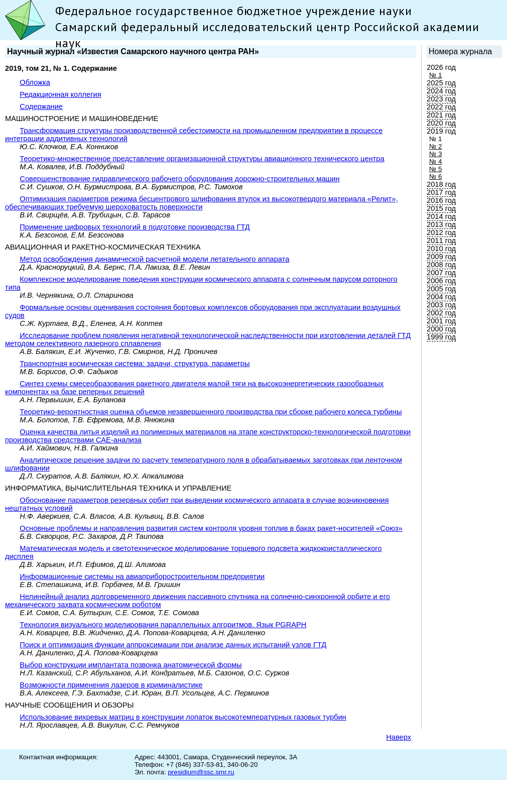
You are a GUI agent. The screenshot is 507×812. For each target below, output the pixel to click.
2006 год (441, 281)
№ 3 (435, 154)
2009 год (441, 257)
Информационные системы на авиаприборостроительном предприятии (142, 576)
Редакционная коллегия (60, 94)
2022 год (441, 107)
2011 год (441, 241)
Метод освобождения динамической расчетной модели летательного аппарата (154, 259)
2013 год (441, 224)
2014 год (441, 216)
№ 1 (435, 75)
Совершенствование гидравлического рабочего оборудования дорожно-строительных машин (179, 179)
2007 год (441, 273)
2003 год (441, 305)
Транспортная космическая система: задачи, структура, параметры (135, 364)
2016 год (441, 200)
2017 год (441, 192)
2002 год (441, 313)
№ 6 (435, 177)
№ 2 (435, 146)
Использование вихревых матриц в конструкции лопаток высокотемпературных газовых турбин (183, 717)
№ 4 (435, 161)
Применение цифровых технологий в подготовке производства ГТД (135, 227)
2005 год (441, 289)
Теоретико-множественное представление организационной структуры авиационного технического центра (202, 159)
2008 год (441, 265)
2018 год (441, 184)
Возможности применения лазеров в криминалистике (111, 685)
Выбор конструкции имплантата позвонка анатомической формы (131, 665)
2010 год (441, 249)
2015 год (441, 208)
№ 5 (435, 169)
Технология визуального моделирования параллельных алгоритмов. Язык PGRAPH (163, 625)
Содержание (41, 106)
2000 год (441, 329)
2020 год (441, 123)
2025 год (441, 83)
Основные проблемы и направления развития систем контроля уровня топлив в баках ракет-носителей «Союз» (211, 528)
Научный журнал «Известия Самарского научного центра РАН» (133, 51)
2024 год (441, 91)
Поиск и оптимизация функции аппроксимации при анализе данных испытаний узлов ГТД (173, 645)
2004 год (441, 297)
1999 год (441, 337)
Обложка (35, 82)
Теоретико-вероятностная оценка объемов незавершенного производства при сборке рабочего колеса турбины (211, 412)
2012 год (441, 233)
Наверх (399, 737)
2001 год (441, 321)
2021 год (441, 115)
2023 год (441, 99)
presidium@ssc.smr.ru (201, 772)
